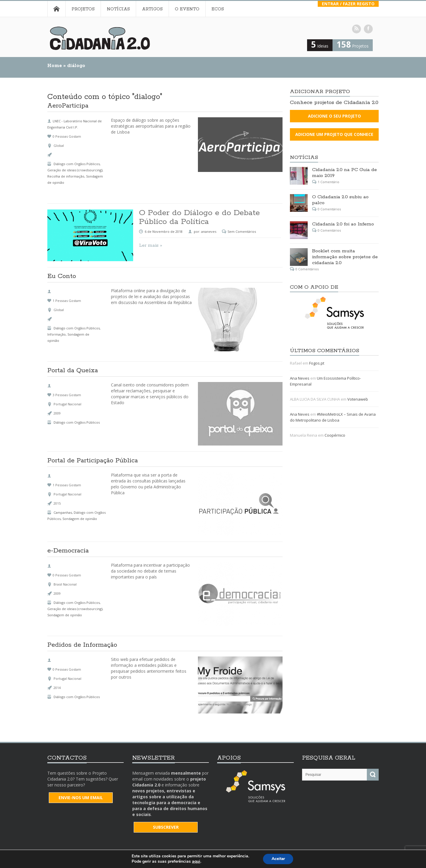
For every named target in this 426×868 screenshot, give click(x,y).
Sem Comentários (242, 231)
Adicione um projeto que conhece (334, 134)
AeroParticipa (68, 106)
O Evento (187, 9)
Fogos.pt (317, 363)
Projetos (83, 9)
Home (56, 9)
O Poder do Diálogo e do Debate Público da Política (199, 217)
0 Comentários (329, 209)
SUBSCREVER (166, 827)
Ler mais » (151, 245)
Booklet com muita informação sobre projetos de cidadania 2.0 (345, 257)
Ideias (320, 46)
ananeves (209, 231)
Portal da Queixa (73, 371)
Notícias (118, 9)
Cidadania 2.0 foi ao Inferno (343, 224)
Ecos (218, 9)
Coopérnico (335, 435)
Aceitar (278, 859)
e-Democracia (68, 551)
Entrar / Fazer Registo (348, 4)
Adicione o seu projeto (334, 116)
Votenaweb (358, 399)
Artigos (152, 9)
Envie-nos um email (81, 798)
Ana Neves (300, 378)
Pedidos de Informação (82, 646)
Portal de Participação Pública (93, 461)
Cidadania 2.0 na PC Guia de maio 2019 (344, 173)
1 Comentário (329, 182)
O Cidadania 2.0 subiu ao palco (340, 200)
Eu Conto (62, 277)
